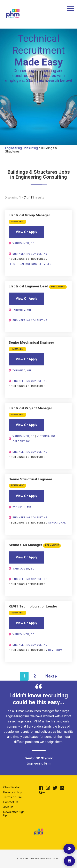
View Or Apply (26, 232)
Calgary (19, 441)
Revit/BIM (55, 650)
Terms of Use (13, 797)
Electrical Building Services (30, 264)
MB (29, 507)
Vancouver (21, 243)
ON (29, 310)
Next (50, 676)
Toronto (19, 310)
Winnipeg (19, 507)
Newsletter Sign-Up (14, 814)
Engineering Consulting (21, 148)
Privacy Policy (13, 792)
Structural (57, 523)
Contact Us (11, 802)
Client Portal (11, 787)
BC (33, 243)
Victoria (43, 436)
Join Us (8, 807)
